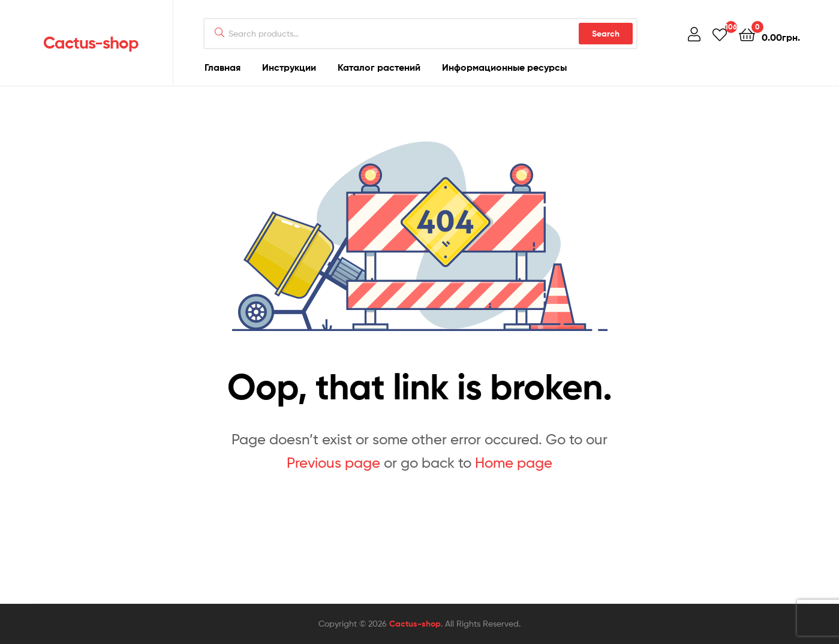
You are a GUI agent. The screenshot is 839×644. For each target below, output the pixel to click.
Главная (222, 67)
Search (606, 34)
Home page (514, 463)
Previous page (333, 463)
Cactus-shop (91, 43)
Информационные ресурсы (504, 67)
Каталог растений (379, 67)
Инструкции (289, 67)
